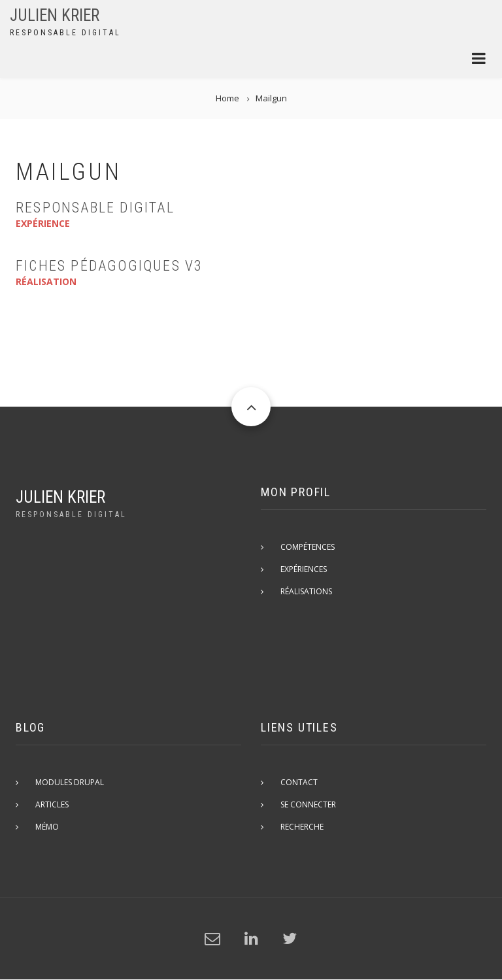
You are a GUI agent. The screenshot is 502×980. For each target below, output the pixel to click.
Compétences (308, 547)
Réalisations (306, 591)
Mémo (47, 827)
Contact (299, 782)
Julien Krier (55, 15)
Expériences (304, 569)
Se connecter (308, 804)
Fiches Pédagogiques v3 (109, 266)
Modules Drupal (70, 782)
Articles (52, 804)
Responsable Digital (95, 208)
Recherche (302, 827)
